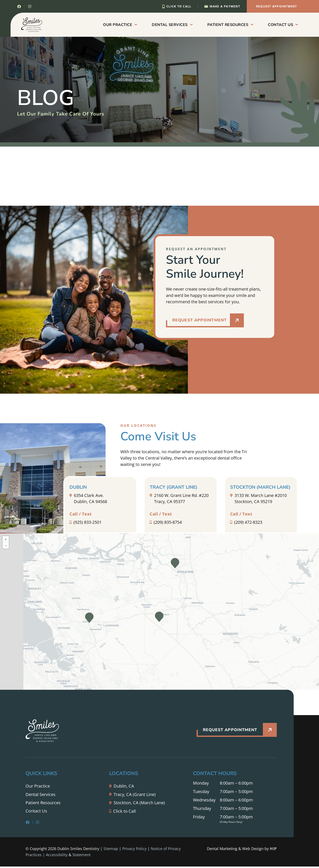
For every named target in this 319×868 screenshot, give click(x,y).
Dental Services (172, 25)
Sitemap (111, 850)
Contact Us (283, 25)
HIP (273, 850)
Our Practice (120, 25)
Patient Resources (230, 25)
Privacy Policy (134, 850)
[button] (175, 564)
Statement (81, 856)
